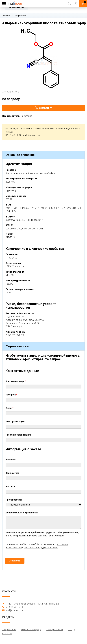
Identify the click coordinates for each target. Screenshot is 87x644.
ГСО (70, 630)
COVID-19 (7, 634)
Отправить (15, 561)
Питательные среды (31, 630)
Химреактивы (21, 16)
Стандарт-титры (55, 630)
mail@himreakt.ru (31, 135)
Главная (7, 16)
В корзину (43, 108)
